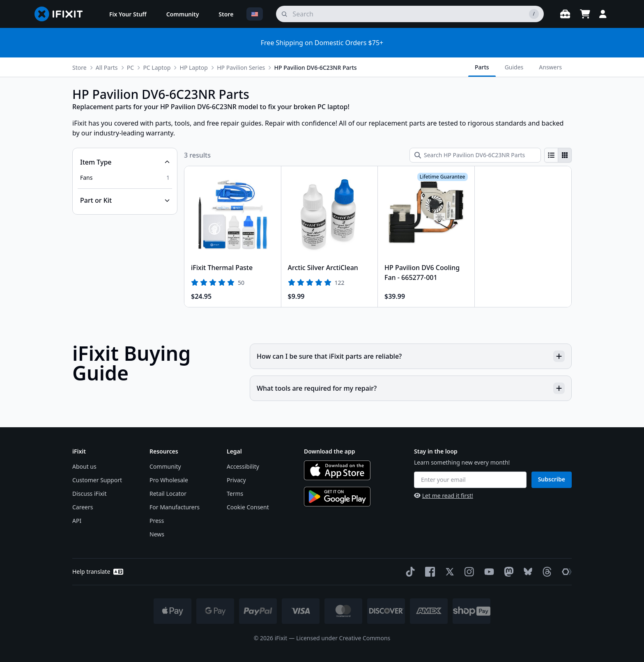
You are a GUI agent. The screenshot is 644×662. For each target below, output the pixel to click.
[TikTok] (409, 572)
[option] (125, 178)
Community (165, 466)
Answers (550, 67)
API (77, 521)
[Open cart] (585, 14)
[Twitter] (448, 572)
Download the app (330, 451)
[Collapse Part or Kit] (125, 200)
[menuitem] (128, 14)
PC (130, 68)
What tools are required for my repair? (411, 388)
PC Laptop (157, 68)
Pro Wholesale (169, 480)
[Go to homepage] (62, 14)
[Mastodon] (507, 572)
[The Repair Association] (565, 572)
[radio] (551, 155)
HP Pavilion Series (241, 68)
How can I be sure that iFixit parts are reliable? (411, 356)
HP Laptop (194, 68)
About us (84, 466)
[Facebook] (428, 572)
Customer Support (97, 480)
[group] (558, 155)
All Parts (107, 68)
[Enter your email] (470, 480)
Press (157, 521)
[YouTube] (488, 572)
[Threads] (545, 572)
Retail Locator (168, 494)
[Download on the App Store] (337, 470)
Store (79, 68)
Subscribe (552, 479)
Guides (514, 67)
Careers (83, 507)
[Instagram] (468, 572)
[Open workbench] (565, 14)
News (157, 534)
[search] (410, 14)
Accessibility (243, 466)
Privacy (236, 480)
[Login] (603, 14)
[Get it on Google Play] (337, 497)
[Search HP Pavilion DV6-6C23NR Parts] (475, 155)
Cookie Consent (248, 507)
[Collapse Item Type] (125, 162)
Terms (235, 494)
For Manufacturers (175, 507)
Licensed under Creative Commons (343, 638)
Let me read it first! (444, 496)
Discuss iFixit (90, 494)
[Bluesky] (526, 572)
